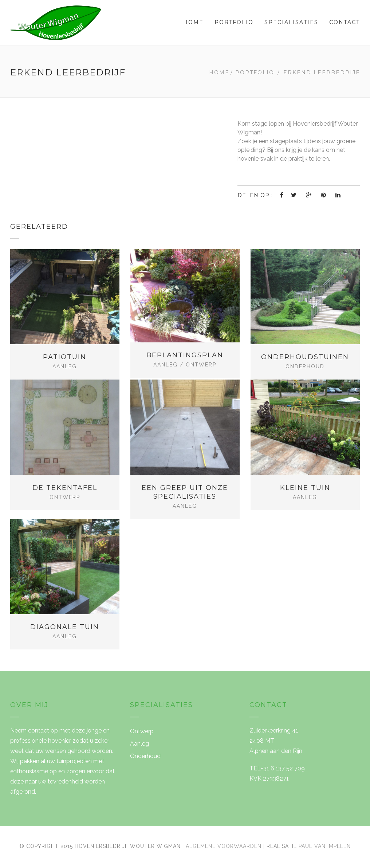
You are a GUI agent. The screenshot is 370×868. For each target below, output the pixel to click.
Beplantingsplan (185, 355)
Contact (345, 22)
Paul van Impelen (325, 846)
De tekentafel (65, 488)
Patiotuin (65, 357)
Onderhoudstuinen (305, 357)
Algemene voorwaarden (224, 846)
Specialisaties (291, 22)
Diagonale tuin (65, 627)
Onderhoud (305, 366)
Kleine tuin (305, 488)
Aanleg (65, 366)
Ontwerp (201, 365)
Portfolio (234, 22)
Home (193, 22)
